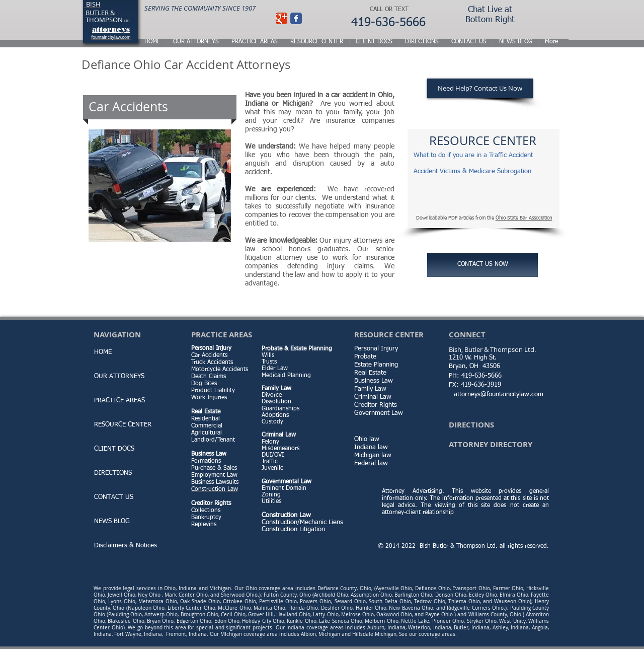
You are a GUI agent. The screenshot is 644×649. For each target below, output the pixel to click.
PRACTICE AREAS (119, 401)
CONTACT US (114, 497)
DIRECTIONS (113, 473)
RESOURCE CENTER (123, 425)
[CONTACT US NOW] (482, 265)
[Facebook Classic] (296, 18)
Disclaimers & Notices (126, 546)
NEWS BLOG (112, 521)
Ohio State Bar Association (524, 218)
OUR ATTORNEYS (119, 376)
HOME (103, 352)
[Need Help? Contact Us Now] (480, 88)
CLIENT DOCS (114, 449)
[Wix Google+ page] (281, 18)
